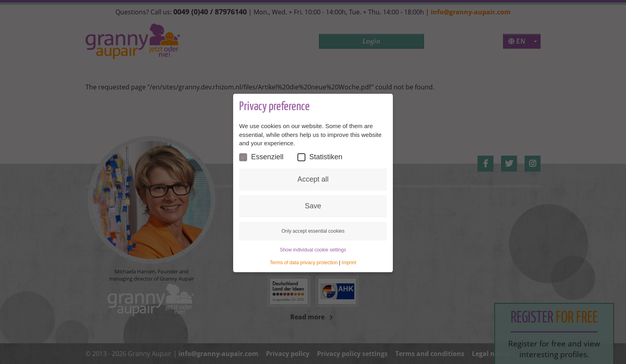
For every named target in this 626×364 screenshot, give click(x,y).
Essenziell (261, 157)
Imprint (349, 263)
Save (313, 206)
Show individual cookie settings (313, 250)
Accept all (313, 179)
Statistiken (320, 157)
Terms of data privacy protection (304, 263)
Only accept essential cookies (313, 231)
